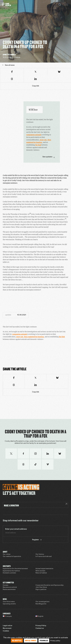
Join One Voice (41, 587)
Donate (5, 585)
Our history (40, 554)
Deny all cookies (31, 640)
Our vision (7, 554)
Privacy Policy (41, 626)
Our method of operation (12, 557)
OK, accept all (17, 640)
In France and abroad (44, 557)
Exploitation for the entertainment (15, 569)
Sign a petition (41, 590)
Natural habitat (41, 573)
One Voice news (9, 602)
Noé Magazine (41, 604)
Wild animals (40, 571)
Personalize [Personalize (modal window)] (44, 640)
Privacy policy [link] (55, 641)
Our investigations (42, 602)
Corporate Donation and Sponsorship (49, 585)
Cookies (6, 631)
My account (7, 628)
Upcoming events (9, 604)
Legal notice (7, 626)
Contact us (40, 628)
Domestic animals (9, 573)
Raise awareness (9, 590)
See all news (8, 65)
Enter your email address (16, 529)
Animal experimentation (44, 569)
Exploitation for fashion (11, 571)
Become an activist (10, 587)
